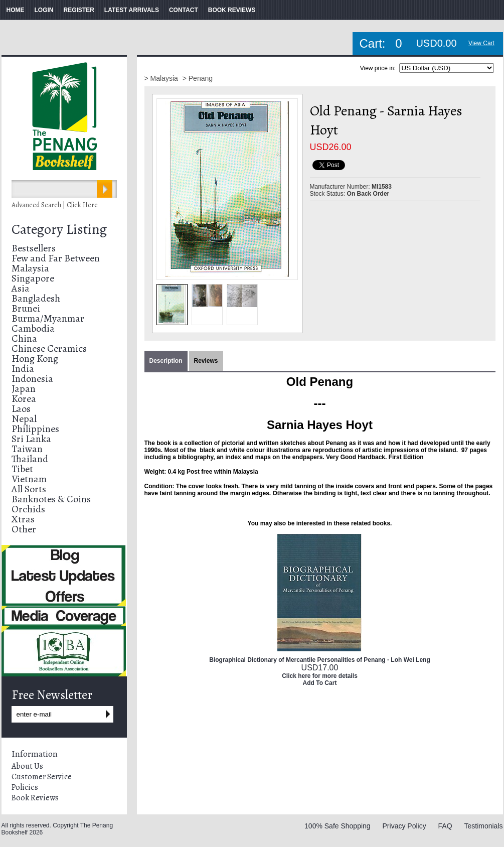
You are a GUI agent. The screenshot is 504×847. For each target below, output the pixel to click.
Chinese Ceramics (49, 348)
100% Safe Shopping (338, 826)
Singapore (33, 278)
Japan (24, 389)
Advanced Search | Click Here (55, 205)
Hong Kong (35, 359)
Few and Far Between (56, 258)
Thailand (30, 459)
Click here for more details (320, 676)
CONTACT (184, 10)
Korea (24, 399)
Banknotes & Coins (51, 499)
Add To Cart (320, 683)
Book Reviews (35, 798)
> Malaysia (162, 78)
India (23, 369)
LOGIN (44, 10)
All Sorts (29, 489)
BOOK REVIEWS (232, 10)
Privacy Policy (404, 826)
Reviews (206, 361)
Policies (25, 787)
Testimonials (483, 826)
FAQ (445, 826)
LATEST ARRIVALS (132, 10)
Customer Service (42, 777)
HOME (16, 10)
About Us (27, 766)
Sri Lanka (31, 439)
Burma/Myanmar (48, 318)
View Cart (481, 43)
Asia (21, 288)
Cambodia (33, 328)
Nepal (24, 419)
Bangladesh (36, 298)
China (24, 338)
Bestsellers (34, 248)
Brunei (26, 308)
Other (24, 529)
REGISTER (79, 10)
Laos (21, 409)
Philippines (35, 429)
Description (166, 361)
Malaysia (30, 268)
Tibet (22, 469)
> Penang (198, 78)
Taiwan (27, 449)
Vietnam (29, 479)
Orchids (28, 509)
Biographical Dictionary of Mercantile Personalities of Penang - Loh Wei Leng (320, 660)
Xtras (23, 519)
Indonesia (32, 379)
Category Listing (59, 229)
